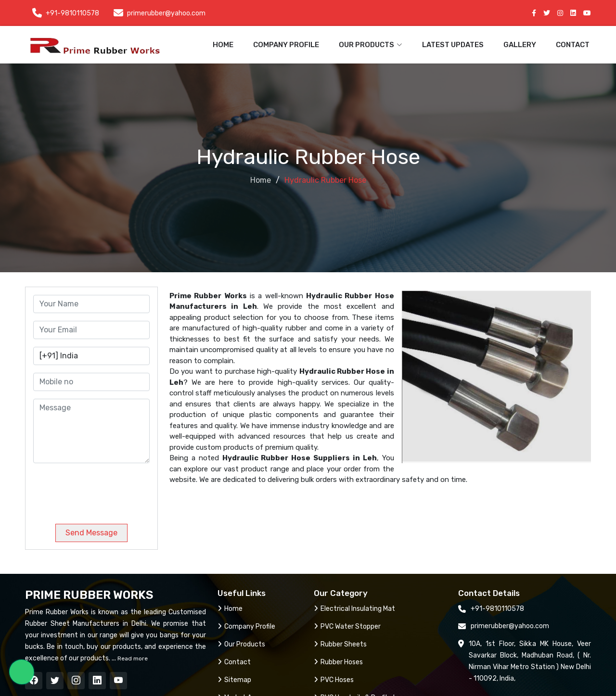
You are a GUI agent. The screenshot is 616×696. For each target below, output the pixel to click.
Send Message (91, 533)
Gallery (520, 45)
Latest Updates (453, 45)
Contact (573, 45)
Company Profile (286, 45)
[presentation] (99, 490)
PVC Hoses (334, 680)
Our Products (241, 644)
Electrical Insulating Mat (354, 609)
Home (223, 45)
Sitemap (234, 680)
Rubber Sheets (340, 644)
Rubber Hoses (338, 662)
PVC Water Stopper (347, 626)
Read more (132, 658)
